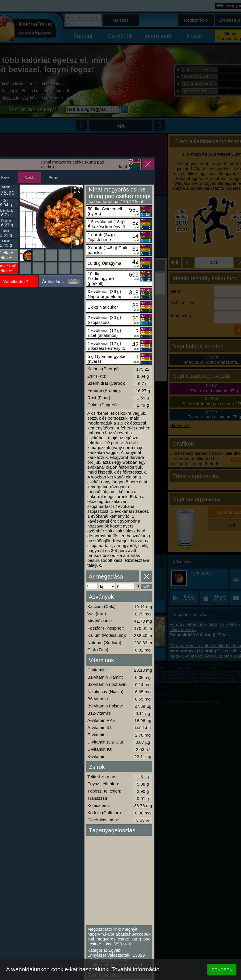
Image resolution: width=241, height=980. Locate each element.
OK (146, 586)
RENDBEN (222, 970)
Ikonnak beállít (25, 242)
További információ (135, 969)
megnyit (130, 929)
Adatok (29, 178)
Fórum (53, 178)
